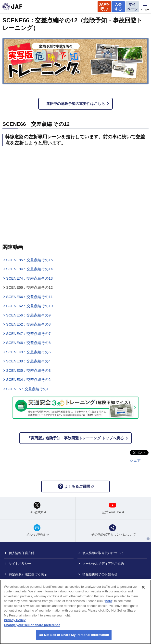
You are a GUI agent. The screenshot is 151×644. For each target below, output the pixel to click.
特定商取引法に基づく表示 (28, 574)
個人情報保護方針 (22, 553)
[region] (75, 612)
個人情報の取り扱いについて (103, 553)
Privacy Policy (15, 620)
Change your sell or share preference (32, 625)
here (109, 601)
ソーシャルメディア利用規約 (103, 564)
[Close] (143, 587)
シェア (135, 460)
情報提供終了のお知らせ (100, 574)
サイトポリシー (20, 564)
